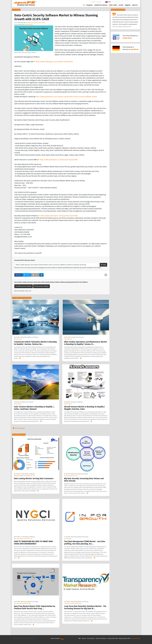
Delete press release (24, 286)
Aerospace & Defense (77, 402)
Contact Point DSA (113, 638)
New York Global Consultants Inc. (23, 539)
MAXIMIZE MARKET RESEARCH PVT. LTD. (25, 476)
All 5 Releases (18, 428)
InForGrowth (68, 539)
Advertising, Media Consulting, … (30, 337)
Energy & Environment (77, 337)
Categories (89, 5)
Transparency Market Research (73, 603)
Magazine (128, 5)
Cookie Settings (136, 638)
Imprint (99, 2)
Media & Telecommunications (37, 23)
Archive (121, 5)
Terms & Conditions (101, 638)
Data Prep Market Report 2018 (22, 603)
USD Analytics (29, 24)
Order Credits (113, 5)
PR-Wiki (93, 2)
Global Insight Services (71, 476)
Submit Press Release (101, 5)
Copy (103, 265)
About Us (135, 5)
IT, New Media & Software (28, 474)
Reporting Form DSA (124, 638)
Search (133, 2)
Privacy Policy (91, 638)
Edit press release (41, 286)
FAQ (79, 638)
